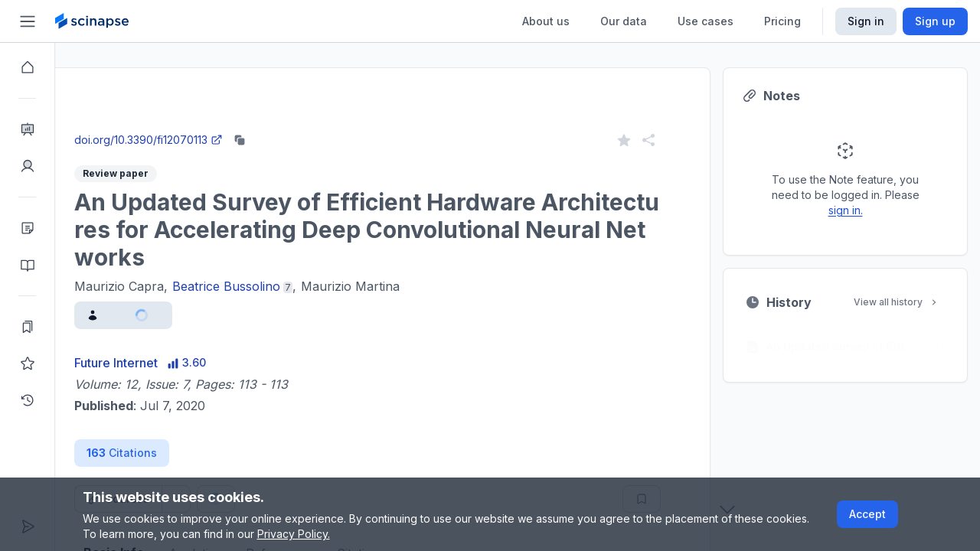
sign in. (901, 210)
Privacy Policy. (294, 534)
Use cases (706, 21)
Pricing (782, 21)
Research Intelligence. (201, 91)
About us (546, 21)
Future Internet (171, 363)
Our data (624, 21)
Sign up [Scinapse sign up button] (935, 21)
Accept (867, 514)
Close (200, 125)
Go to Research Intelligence (327, 125)
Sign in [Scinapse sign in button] (866, 21)
